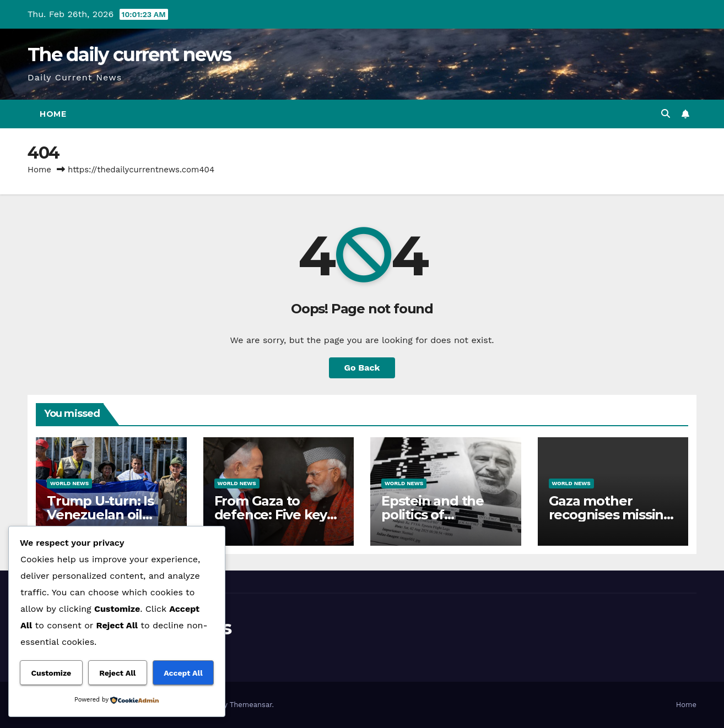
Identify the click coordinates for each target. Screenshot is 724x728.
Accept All (183, 673)
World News (69, 483)
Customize (51, 673)
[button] (666, 114)
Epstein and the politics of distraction (433, 515)
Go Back (362, 368)
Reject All (117, 673)
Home (53, 114)
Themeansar (251, 705)
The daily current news (129, 55)
